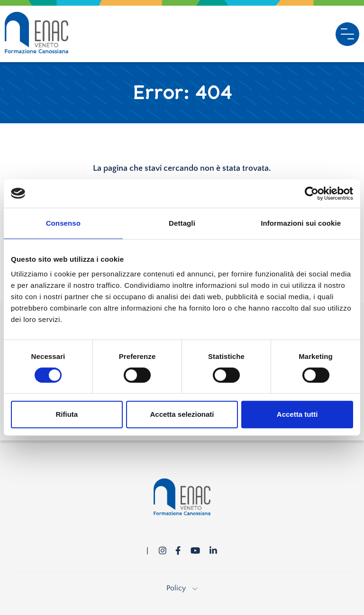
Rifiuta (67, 414)
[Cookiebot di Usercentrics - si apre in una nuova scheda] (312, 193)
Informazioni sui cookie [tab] (301, 223)
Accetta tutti (297, 414)
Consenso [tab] (63, 223)
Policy (182, 588)
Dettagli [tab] (182, 223)
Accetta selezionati (182, 414)
